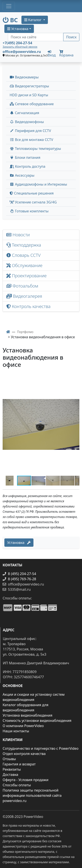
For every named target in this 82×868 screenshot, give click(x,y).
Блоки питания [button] (25, 157)
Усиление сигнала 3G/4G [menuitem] (33, 202)
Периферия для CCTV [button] (30, 131)
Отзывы (9, 759)
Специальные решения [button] (32, 193)
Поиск (71, 37)
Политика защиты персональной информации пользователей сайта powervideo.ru (32, 795)
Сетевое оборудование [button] (32, 104)
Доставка (10, 775)
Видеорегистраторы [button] (29, 86)
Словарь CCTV (24, 255)
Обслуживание (24, 265)
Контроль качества (30, 306)
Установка (19, 543)
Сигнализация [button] (24, 113)
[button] (75, 377)
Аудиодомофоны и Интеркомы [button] (38, 184)
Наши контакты (16, 731)
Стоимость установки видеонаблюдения (37, 721)
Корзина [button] (66, 54)
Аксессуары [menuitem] (22, 175)
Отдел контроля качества (24, 754)
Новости (18, 235)
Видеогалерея (24, 296)
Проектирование (26, 276)
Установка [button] (18, 29)
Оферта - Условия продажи (25, 780)
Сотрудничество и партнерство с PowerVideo (41, 748)
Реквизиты (12, 769)
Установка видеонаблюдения (28, 715)
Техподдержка (24, 245)
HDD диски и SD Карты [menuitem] (29, 95)
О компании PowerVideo (23, 726)
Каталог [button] (33, 20)
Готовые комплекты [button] (29, 211)
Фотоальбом (22, 286)
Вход (52, 53)
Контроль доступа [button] (27, 166)
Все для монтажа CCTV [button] (31, 140)
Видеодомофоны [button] (27, 122)
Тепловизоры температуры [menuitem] (35, 149)
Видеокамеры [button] (24, 77)
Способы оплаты (17, 785)
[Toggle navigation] (9, 6)
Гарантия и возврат (19, 764)
